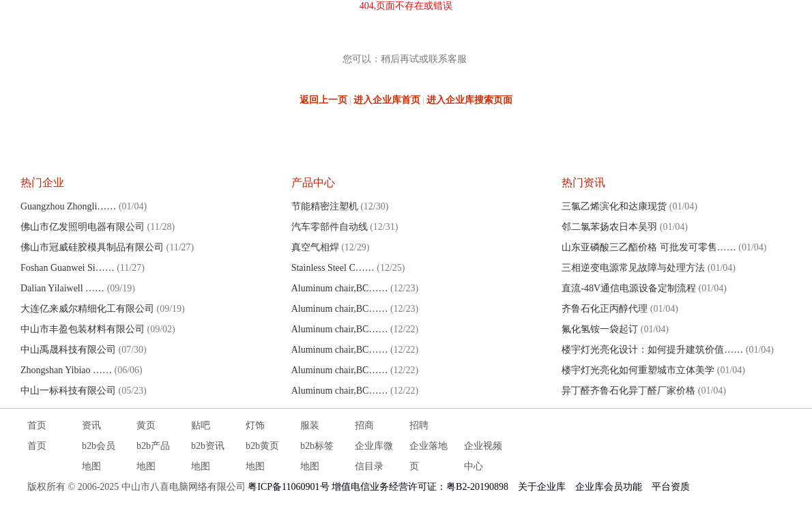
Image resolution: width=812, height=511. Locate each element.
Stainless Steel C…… (333, 268)
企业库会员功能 (609, 487)
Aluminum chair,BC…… (340, 288)
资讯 (91, 425)
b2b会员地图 (99, 456)
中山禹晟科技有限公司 (68, 350)
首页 (37, 425)
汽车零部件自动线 (330, 227)
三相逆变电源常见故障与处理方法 (633, 268)
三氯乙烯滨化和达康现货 (614, 206)
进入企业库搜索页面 (469, 100)
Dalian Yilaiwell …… (62, 288)
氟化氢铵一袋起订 (600, 329)
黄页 (146, 425)
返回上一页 (323, 100)
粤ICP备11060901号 (288, 487)
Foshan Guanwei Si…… (68, 268)
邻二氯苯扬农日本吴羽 (609, 227)
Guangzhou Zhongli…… (68, 206)
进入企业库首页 (387, 100)
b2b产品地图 (153, 456)
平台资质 (671, 487)
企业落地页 (429, 456)
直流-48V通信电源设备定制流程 (629, 288)
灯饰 (255, 425)
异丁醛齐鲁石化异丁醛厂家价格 (628, 391)
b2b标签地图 (317, 456)
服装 (310, 425)
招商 (364, 425)
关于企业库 (542, 487)
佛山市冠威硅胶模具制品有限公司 (92, 247)
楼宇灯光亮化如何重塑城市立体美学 (638, 370)
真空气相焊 (315, 247)
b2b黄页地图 (262, 456)
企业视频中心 (483, 456)
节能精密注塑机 (325, 206)
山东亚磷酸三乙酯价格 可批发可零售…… (649, 247)
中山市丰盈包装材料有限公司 (83, 329)
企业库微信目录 (374, 456)
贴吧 (201, 425)
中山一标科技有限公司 (68, 391)
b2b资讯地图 (208, 456)
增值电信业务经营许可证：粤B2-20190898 (420, 487)
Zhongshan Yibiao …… (66, 370)
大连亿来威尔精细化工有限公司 (87, 309)
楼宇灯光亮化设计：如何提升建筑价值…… (652, 350)
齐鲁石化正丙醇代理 (605, 309)
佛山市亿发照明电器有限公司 (83, 227)
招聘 (419, 425)
